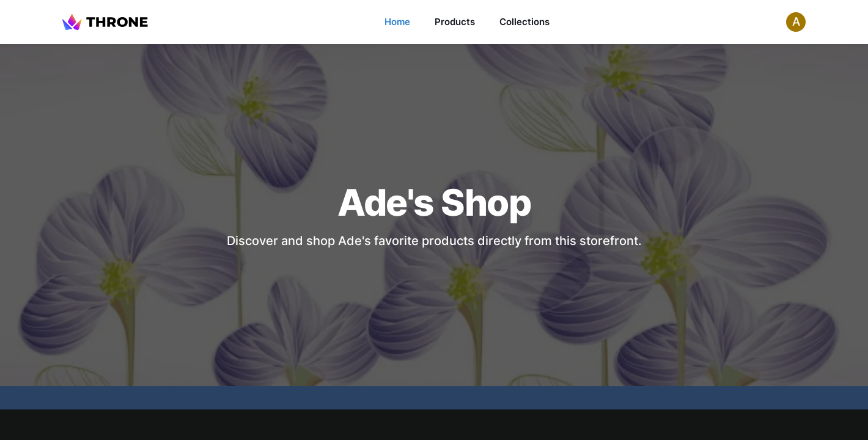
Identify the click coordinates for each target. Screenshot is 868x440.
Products (455, 22)
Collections (524, 22)
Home (397, 22)
